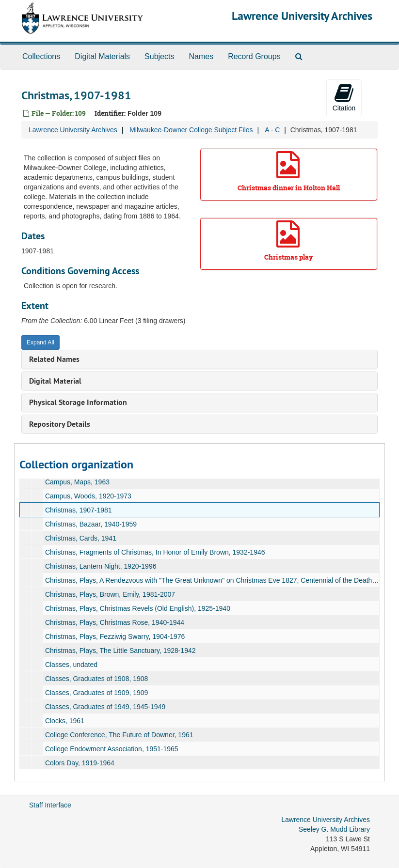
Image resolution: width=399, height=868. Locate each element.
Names (201, 56)
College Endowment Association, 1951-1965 (112, 749)
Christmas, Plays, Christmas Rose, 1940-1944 (115, 622)
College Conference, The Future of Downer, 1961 (119, 735)
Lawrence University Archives (302, 16)
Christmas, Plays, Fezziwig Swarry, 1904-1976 (115, 636)
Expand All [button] (40, 342)
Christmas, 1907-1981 (79, 510)
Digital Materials (102, 56)
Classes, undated (71, 665)
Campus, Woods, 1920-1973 (88, 496)
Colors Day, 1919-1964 (80, 763)
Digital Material (55, 381)
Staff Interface (50, 805)
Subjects (159, 56)
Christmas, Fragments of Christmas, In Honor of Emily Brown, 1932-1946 (155, 552)
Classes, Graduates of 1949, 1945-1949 (105, 707)
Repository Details (60, 424)
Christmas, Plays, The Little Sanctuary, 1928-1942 (120, 651)
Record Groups (254, 56)
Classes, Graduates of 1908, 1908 (96, 679)
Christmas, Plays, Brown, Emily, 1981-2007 (110, 594)
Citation (344, 97)
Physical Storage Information (78, 402)
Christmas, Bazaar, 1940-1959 (91, 524)
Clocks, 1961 (65, 721)
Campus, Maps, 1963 (77, 482)
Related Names (54, 359)
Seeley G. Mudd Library (334, 829)
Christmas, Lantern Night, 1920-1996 (101, 566)
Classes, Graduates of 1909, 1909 (96, 693)
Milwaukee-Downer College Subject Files (191, 130)
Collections (41, 56)
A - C (272, 130)
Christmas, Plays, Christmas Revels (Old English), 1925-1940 (138, 608)
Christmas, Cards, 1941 (81, 538)
